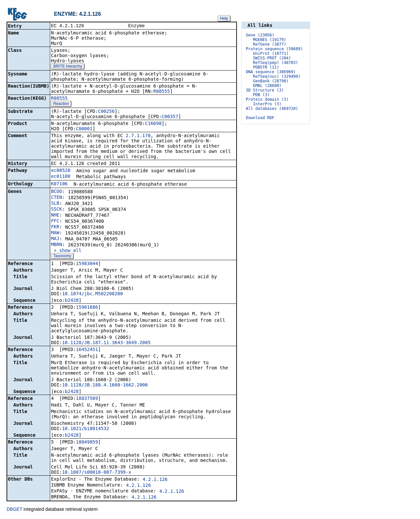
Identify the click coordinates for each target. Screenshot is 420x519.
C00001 (84, 129)
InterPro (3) (267, 104)
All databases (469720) (272, 109)
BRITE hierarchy (68, 67)
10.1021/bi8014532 (85, 429)
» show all (66, 251)
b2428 (72, 301)
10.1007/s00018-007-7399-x (97, 473)
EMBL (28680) (267, 86)
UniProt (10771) (271, 53)
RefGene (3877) (270, 44)
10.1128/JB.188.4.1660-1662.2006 (105, 385)
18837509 (87, 399)
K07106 (59, 184)
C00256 (106, 112)
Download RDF (260, 118)
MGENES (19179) (270, 40)
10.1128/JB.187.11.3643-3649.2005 (106, 343)
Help (224, 18)
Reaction (61, 104)
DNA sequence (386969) (271, 72)
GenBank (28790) (271, 81)
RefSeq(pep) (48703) (275, 63)
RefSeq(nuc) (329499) (277, 76)
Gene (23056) (260, 35)
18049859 (87, 443)
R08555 (162, 92)
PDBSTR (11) (266, 67)
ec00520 (61, 171)
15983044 (87, 264)
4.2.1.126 (155, 480)
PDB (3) (261, 95)
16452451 (87, 350)
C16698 (153, 124)
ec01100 (61, 177)
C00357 (170, 117)
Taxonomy (62, 257)
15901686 (87, 308)
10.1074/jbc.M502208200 (92, 294)
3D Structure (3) (265, 90)
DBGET (14, 510)
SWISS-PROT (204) (272, 58)
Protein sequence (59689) (274, 49)
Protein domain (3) (267, 99)
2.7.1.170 (138, 136)
